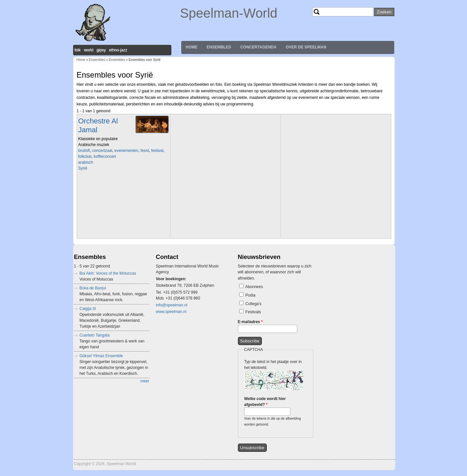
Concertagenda (258, 47)
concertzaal (102, 151)
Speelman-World (229, 13)
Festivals (253, 312)
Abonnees (254, 287)
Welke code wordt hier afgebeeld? (265, 402)
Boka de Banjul (93, 288)
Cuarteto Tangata (95, 335)
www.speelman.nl (171, 312)
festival (157, 151)
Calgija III (88, 309)
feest (145, 151)
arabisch (86, 162)
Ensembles (219, 47)
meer (145, 381)
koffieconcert (105, 156)
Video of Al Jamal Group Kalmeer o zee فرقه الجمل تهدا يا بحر (124, 204)
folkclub (85, 156)
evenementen (126, 151)
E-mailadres (250, 322)
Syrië (83, 168)
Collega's (253, 304)
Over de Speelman (306, 47)
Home (192, 47)
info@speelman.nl (172, 305)
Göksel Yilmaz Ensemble (101, 356)
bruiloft (84, 151)
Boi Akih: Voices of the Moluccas (108, 273)
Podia (251, 295)
